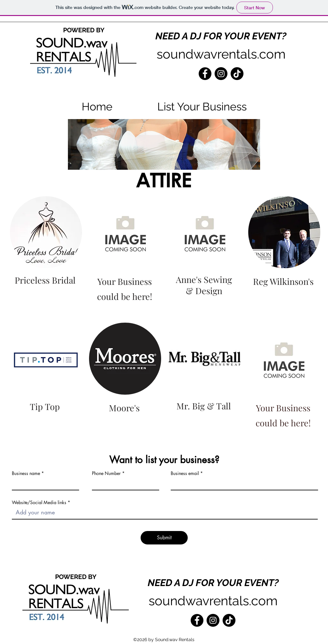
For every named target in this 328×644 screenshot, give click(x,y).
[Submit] (164, 538)
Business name (26, 473)
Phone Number (106, 473)
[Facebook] (205, 74)
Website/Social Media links (39, 503)
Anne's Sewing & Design (204, 285)
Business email (185, 473)
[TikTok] (237, 74)
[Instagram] (221, 74)
